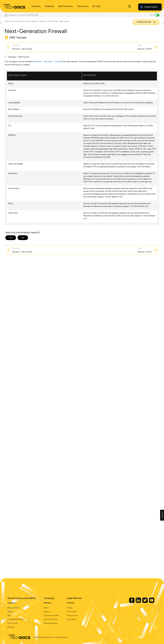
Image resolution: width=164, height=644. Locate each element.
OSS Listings (13, 623)
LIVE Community (50, 619)
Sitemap (11, 627)
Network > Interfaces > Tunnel (47, 61)
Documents (71, 619)
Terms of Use (72, 615)
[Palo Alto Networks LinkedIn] (139, 602)
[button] (162, 515)
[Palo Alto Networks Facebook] (132, 602)
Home (7, 21)
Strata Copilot (149, 7)
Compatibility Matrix (16, 619)
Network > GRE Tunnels (49, 21)
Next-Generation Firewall (20, 21)
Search (10, 612)
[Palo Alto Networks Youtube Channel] (152, 602)
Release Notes (13, 608)
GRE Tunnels (64, 21)
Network (35, 21)
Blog (9, 615)
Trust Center (72, 612)
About (46, 608)
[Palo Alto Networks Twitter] (145, 602)
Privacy (70, 608)
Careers (47, 612)
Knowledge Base (50, 623)
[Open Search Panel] (130, 7)
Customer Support (51, 615)
